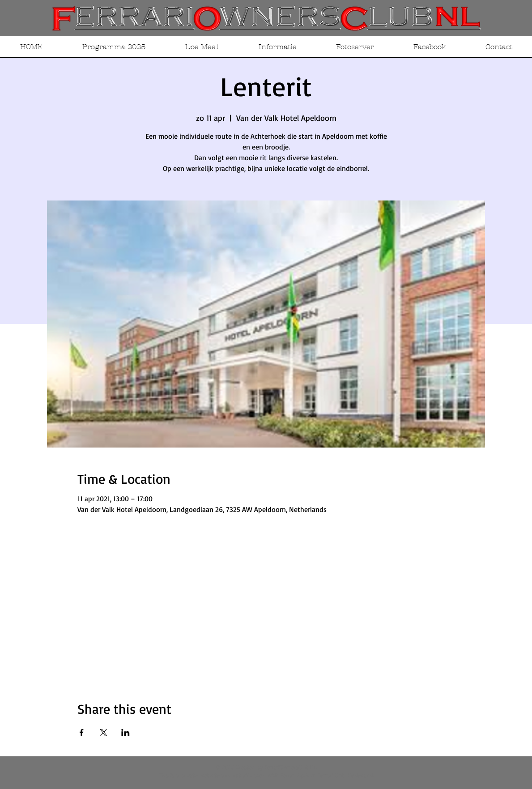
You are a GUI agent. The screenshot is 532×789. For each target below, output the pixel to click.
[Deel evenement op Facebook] (82, 733)
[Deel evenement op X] (104, 733)
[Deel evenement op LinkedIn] (126, 733)
